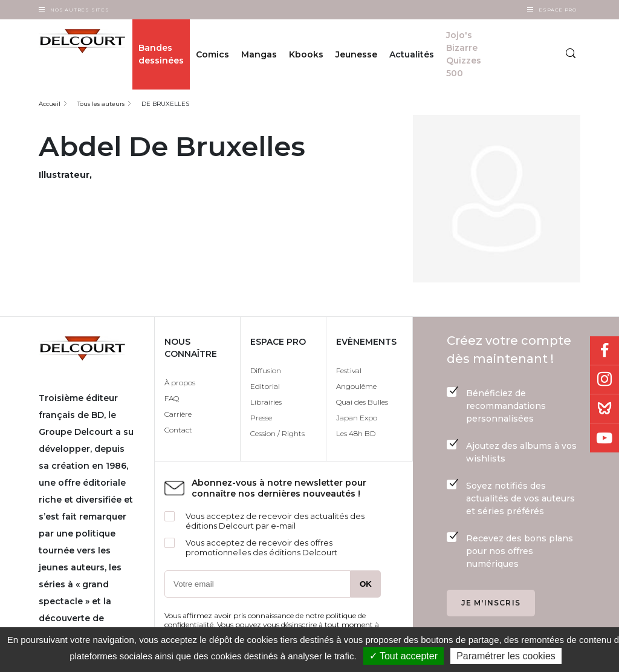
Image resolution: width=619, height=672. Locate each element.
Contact (178, 430)
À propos (180, 383)
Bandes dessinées (161, 54)
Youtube (604, 438)
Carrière (178, 414)
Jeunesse (356, 54)
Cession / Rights (277, 433)
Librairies (266, 402)
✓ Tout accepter (403, 656)
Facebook (604, 351)
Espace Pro (558, 10)
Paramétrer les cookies (506, 656)
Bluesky (604, 409)
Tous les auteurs (101, 104)
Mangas (259, 54)
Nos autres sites (80, 10)
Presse (261, 418)
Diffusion (266, 370)
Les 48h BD (356, 433)
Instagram (604, 380)
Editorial (265, 386)
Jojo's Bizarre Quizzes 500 (464, 54)
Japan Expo (357, 418)
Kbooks (306, 54)
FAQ (172, 398)
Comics (212, 54)
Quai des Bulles (362, 402)
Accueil (50, 104)
